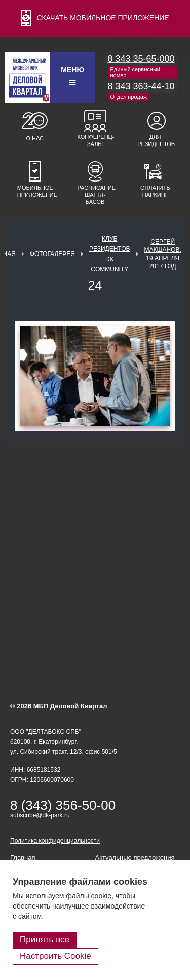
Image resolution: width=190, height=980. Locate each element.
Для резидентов (155, 140)
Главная (23, 858)
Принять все (45, 940)
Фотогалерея (52, 254)
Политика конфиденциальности (55, 841)
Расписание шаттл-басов (95, 195)
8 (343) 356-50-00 (63, 805)
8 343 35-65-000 (141, 59)
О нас (35, 138)
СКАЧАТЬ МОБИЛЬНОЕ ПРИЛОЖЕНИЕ (95, 18)
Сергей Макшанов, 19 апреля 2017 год (163, 254)
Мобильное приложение (35, 191)
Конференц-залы (95, 140)
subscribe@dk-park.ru (40, 815)
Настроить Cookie (55, 956)
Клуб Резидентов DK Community (110, 254)
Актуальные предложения (135, 858)
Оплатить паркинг (155, 191)
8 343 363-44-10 (141, 86)
